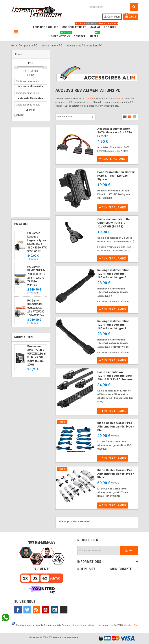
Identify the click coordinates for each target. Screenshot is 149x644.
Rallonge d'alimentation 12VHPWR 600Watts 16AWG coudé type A (113, 274)
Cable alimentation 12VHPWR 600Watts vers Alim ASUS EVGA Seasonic (116, 376)
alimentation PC (116, 98)
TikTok (64, 610)
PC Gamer (88, 98)
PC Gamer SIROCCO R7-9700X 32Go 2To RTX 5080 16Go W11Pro (36, 308)
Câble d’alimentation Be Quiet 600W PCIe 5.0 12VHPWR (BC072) (113, 223)
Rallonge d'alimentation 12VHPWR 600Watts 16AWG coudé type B (113, 325)
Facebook (18, 610)
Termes (137, 626)
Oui (21, 115)
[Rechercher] (112, 7)
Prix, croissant (65, 117)
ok (129, 551)
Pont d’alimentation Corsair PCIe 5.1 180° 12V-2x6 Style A (116, 176)
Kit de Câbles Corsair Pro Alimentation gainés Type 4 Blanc (116, 474)
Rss (36, 610)
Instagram (55, 610)
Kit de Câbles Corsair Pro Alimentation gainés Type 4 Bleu (116, 427)
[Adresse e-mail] (99, 551)
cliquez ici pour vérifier (83, 626)
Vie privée (128, 626)
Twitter (27, 610)
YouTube (45, 610)
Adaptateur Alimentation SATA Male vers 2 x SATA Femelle (115, 132)
